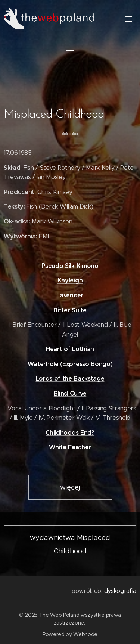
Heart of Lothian (70, 349)
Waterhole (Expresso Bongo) (70, 364)
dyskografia (120, 591)
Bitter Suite (70, 310)
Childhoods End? (70, 433)
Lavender (70, 295)
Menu (129, 19)
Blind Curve (70, 393)
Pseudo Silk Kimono (70, 265)
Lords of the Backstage (70, 379)
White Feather (70, 447)
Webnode (85, 634)
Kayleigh (70, 280)
